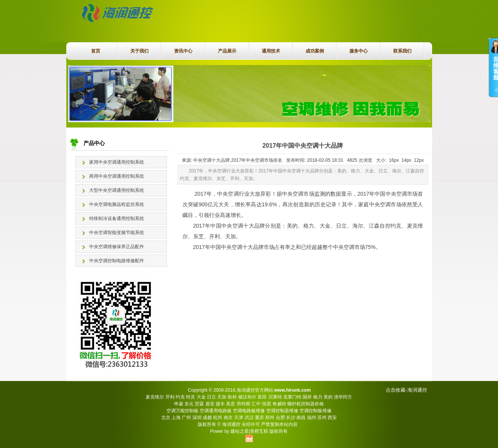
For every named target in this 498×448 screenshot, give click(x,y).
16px (394, 160)
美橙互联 (259, 431)
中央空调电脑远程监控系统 (117, 204)
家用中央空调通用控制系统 (117, 162)
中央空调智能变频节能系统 (117, 233)
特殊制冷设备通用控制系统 (117, 218)
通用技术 (271, 51)
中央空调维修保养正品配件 (117, 247)
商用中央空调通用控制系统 (117, 176)
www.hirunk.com (293, 390)
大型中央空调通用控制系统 (117, 190)
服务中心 (359, 51)
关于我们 (139, 51)
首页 (96, 51)
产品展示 (227, 51)
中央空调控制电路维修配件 (117, 261)
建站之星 (240, 431)
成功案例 (315, 51)
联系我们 (402, 51)
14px (407, 160)
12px (419, 160)
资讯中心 (183, 51)
